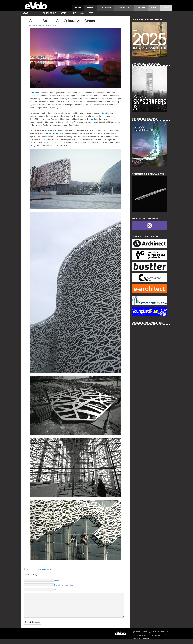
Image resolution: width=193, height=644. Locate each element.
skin (46, 142)
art (74, 13)
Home (78, 8)
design (64, 13)
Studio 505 (35, 93)
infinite (105, 113)
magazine (105, 8)
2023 (91, 13)
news (90, 8)
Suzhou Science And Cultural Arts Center (62, 21)
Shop (154, 8)
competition (124, 8)
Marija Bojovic (37, 25)
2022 (82, 13)
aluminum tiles (53, 133)
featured (42, 569)
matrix (93, 119)
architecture (49, 13)
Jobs (166, 8)
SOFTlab (146, 643)
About (141, 8)
